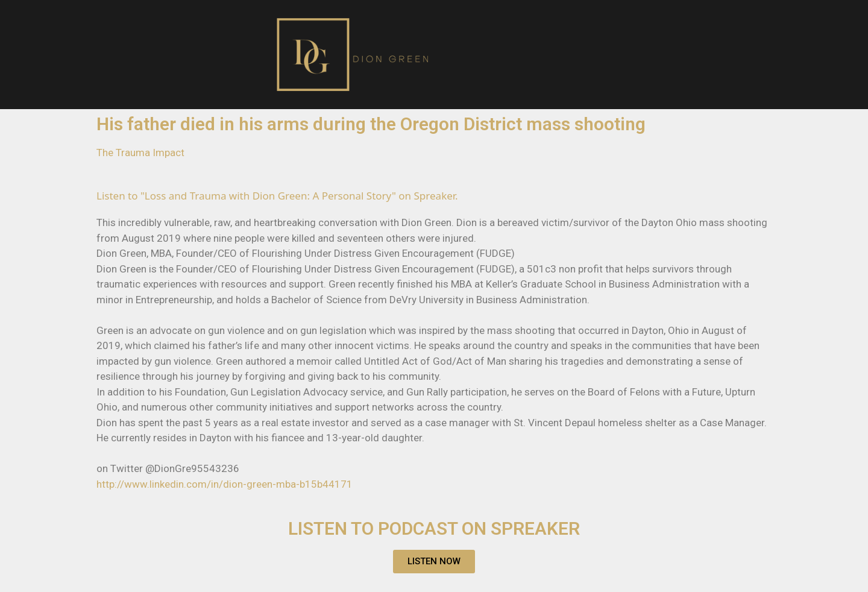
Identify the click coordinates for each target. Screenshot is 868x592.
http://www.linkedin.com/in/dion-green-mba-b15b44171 (225, 484)
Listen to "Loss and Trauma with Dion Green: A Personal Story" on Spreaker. (277, 196)
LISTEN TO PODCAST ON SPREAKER (434, 528)
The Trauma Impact (140, 153)
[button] (434, 562)
